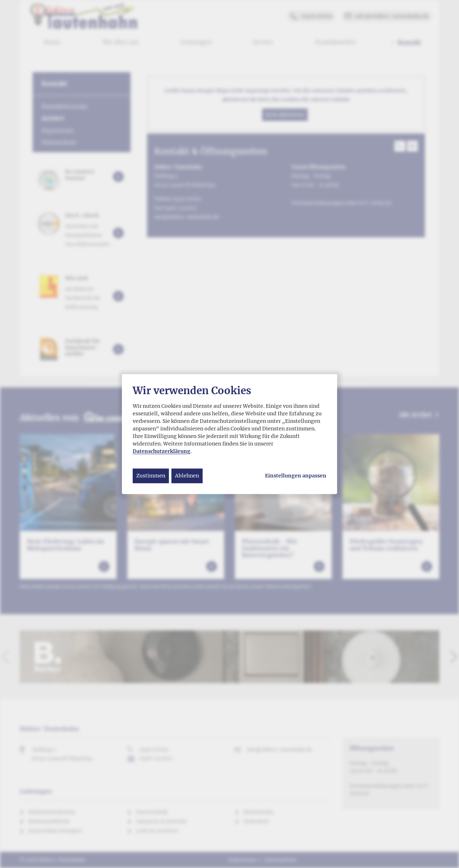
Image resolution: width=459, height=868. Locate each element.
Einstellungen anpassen (296, 476)
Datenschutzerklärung (162, 451)
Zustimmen (151, 476)
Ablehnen (187, 476)
